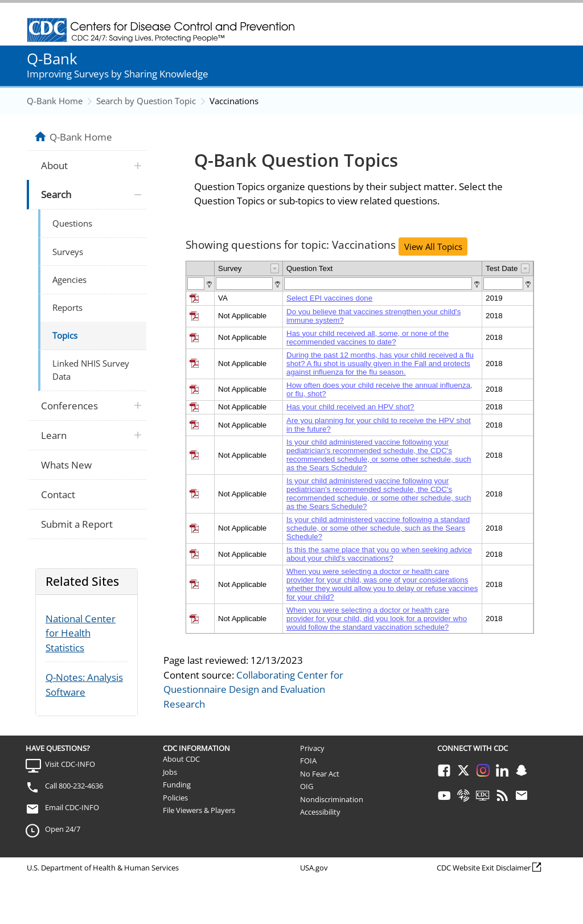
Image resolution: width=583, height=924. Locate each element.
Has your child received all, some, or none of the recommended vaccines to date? (368, 338)
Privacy (312, 748)
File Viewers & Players (199, 810)
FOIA (308, 761)
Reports (67, 307)
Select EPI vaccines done (329, 298)
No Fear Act (320, 774)
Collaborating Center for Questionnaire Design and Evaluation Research (253, 689)
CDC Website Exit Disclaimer (484, 868)
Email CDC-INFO (72, 807)
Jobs (170, 772)
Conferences (69, 406)
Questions (72, 223)
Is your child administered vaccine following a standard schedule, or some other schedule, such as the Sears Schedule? (378, 528)
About (54, 165)
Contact (58, 494)
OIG (307, 786)
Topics (65, 335)
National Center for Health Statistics (81, 633)
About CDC (181, 759)
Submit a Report (77, 524)
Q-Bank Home (55, 101)
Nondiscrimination (332, 799)
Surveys (68, 252)
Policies (175, 798)
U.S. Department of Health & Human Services (103, 868)
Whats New (66, 465)
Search (56, 194)
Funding (177, 785)
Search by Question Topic (146, 101)
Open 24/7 (63, 829)
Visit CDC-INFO (70, 764)
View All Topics (433, 247)
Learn (54, 435)
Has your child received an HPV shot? (350, 407)
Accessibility (320, 812)
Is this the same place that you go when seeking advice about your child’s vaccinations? (379, 554)
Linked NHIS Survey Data (91, 370)
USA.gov (314, 868)
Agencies (69, 280)
